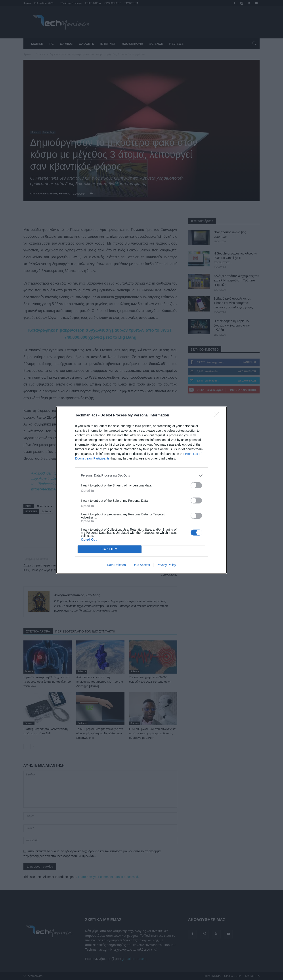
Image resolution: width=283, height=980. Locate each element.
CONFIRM (110, 549)
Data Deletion (116, 565)
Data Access (141, 565)
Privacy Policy (166, 565)
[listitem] (141, 476)
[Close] (218, 416)
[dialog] (141, 490)
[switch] (196, 485)
